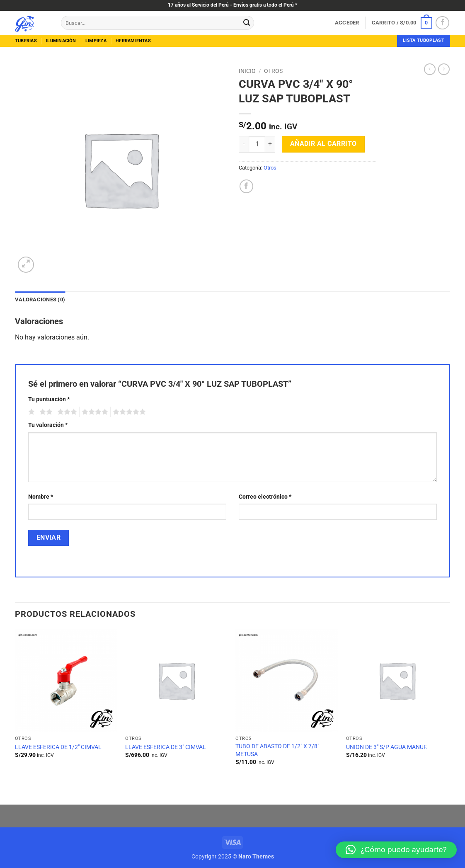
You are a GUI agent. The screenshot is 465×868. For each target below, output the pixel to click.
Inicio (247, 71)
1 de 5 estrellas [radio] (30, 412)
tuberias (26, 41)
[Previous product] (444, 69)
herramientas (133, 41)
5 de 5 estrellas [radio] (128, 412)
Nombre (41, 497)
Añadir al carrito (323, 144)
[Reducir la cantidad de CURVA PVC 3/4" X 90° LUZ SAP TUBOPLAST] (244, 144)
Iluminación (61, 41)
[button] (347, 23)
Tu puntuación (49, 399)
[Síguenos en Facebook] (442, 23)
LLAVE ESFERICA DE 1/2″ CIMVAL (58, 747)
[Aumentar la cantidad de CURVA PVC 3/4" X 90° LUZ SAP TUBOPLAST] (270, 144)
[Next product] (430, 69)
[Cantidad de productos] (257, 144)
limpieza (96, 41)
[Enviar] (247, 23)
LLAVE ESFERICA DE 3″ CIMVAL (166, 747)
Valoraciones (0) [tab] (40, 299)
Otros (273, 71)
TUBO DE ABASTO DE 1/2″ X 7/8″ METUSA (277, 750)
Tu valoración (48, 425)
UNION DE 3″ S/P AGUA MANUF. (387, 747)
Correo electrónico (265, 497)
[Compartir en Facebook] (246, 186)
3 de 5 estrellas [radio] (66, 412)
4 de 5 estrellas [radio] (94, 412)
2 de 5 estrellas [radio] (45, 412)
